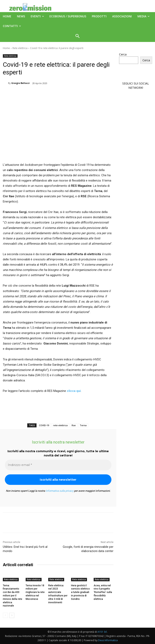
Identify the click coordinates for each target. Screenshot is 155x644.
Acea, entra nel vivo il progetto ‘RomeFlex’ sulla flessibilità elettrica (103, 592)
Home (6, 48)
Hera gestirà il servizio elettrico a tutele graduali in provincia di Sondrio (80, 592)
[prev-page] (5, 615)
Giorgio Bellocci (20, 83)
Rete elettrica (20, 48)
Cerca (123, 54)
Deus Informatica (108, 640)
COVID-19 (44, 425)
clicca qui (74, 391)
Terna (83, 425)
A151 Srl (102, 632)
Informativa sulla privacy (60, 491)
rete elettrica (60, 425)
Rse (74, 425)
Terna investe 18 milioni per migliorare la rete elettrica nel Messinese (35, 592)
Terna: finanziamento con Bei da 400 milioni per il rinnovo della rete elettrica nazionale (13, 596)
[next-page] (12, 615)
